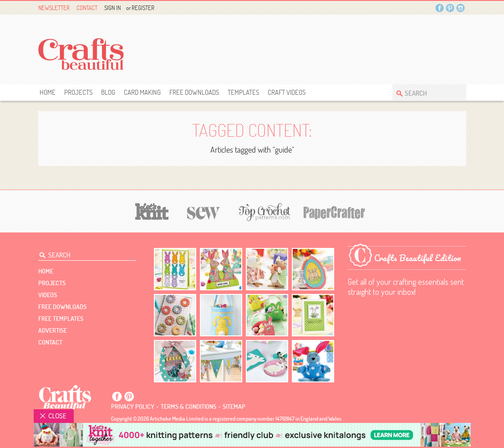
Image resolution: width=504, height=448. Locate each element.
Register (143, 8)
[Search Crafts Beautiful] (425, 92)
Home (48, 92)
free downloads (194, 92)
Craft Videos (287, 92)
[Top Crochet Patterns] (263, 212)
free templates (61, 319)
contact (50, 342)
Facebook (440, 8)
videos (48, 295)
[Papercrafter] (334, 212)
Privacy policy (133, 407)
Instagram (461, 8)
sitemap (234, 407)
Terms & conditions (188, 407)
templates (243, 92)
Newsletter (54, 8)
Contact (87, 8)
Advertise (53, 330)
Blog (108, 92)
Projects (78, 92)
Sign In (112, 8)
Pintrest (450, 8)
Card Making (142, 92)
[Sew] (204, 212)
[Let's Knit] (152, 210)
